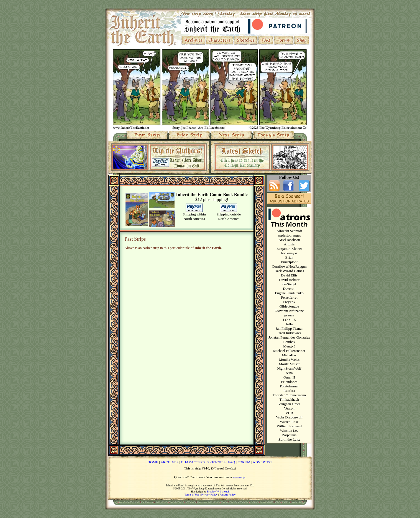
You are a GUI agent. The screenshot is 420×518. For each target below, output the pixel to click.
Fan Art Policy (227, 495)
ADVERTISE (262, 462)
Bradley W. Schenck (218, 492)
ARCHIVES (169, 462)
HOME (153, 462)
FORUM (244, 462)
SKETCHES (216, 462)
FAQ (231, 462)
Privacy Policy (209, 495)
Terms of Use (192, 495)
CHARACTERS (193, 462)
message (239, 477)
